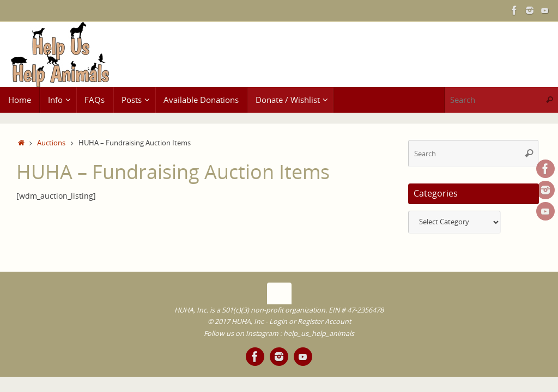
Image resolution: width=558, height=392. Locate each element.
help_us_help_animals (319, 333)
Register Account (324, 321)
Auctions (51, 143)
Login (278, 321)
